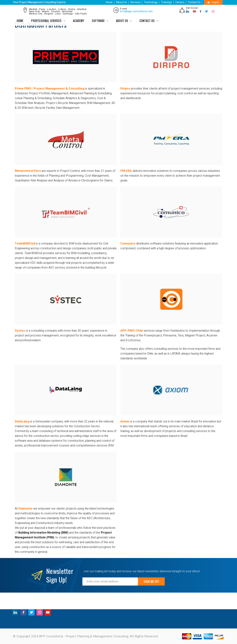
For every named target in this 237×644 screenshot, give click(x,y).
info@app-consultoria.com (136, 11)
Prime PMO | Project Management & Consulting (50, 88)
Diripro (125, 88)
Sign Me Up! (151, 581)
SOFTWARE (98, 21)
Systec (20, 331)
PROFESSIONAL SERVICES (46, 21)
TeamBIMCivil (25, 243)
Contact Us (194, 2)
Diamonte (26, 509)
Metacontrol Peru (28, 171)
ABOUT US (122, 21)
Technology (151, 2)
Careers (180, 2)
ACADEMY (79, 21)
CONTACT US (147, 21)
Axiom (125, 421)
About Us (121, 2)
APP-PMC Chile (132, 331)
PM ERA (126, 171)
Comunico (128, 243)
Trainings (166, 2)
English (213, 2)
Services (135, 2)
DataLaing (22, 421)
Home (109, 2)
